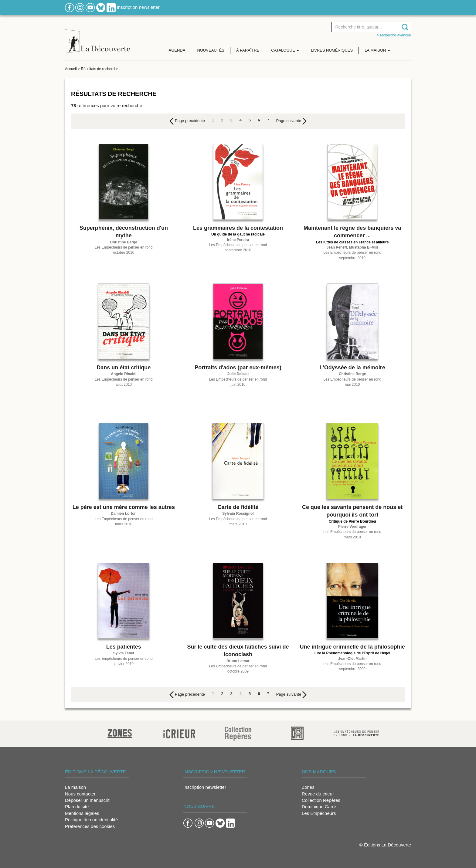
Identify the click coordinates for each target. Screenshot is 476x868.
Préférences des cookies (90, 826)
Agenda (177, 50)
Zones (308, 787)
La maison (75, 787)
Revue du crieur (318, 794)
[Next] (291, 121)
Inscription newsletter (138, 7)
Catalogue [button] (285, 50)
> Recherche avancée (394, 35)
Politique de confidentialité (91, 820)
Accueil (71, 69)
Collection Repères (321, 800)
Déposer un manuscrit (87, 800)
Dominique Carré (319, 807)
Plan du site (77, 807)
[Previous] (187, 121)
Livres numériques (332, 50)
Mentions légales (82, 813)
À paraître (248, 50)
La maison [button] (377, 50)
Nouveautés (211, 50)
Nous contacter (80, 794)
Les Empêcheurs (319, 813)
